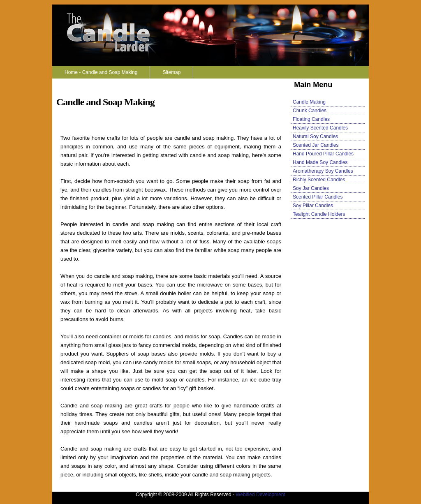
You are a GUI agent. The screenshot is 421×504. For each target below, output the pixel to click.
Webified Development (260, 495)
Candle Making (309, 102)
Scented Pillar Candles (318, 197)
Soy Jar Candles (311, 188)
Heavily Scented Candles (320, 128)
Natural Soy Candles (315, 136)
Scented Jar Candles (316, 145)
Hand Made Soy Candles (320, 162)
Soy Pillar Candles (313, 206)
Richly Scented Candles (319, 180)
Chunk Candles (310, 111)
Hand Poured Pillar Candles (323, 154)
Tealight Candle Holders (319, 214)
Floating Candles (311, 119)
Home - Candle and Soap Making (101, 72)
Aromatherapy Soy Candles (323, 171)
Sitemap (171, 72)
